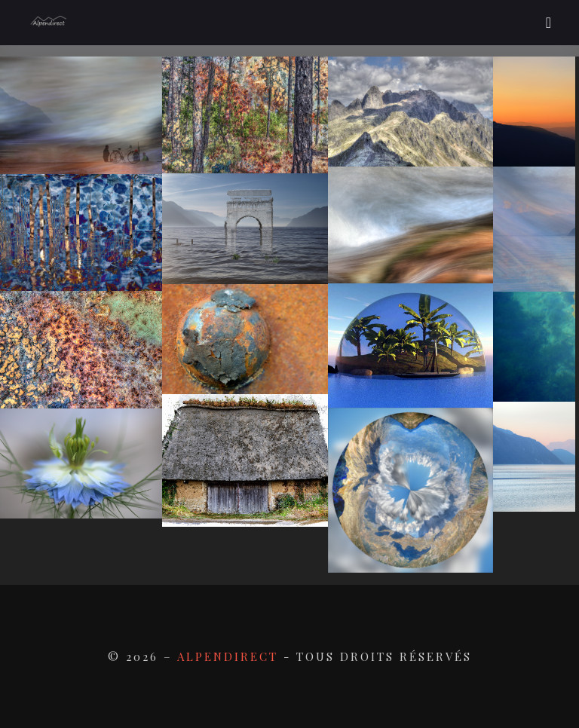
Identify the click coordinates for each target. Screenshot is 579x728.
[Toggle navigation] (548, 23)
